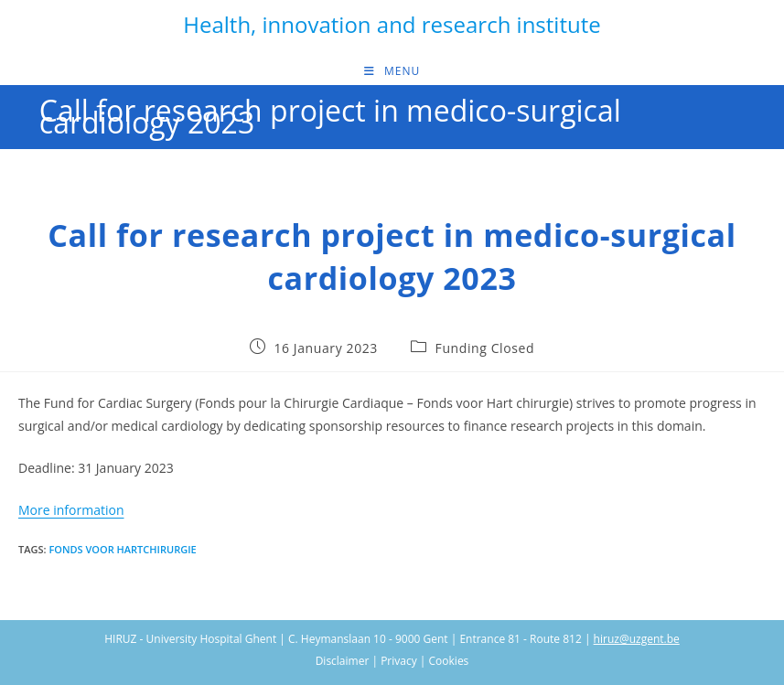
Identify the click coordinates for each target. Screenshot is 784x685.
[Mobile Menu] (392, 71)
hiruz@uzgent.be (637, 639)
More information (71, 510)
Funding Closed (485, 348)
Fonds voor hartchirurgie (122, 549)
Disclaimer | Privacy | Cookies (392, 661)
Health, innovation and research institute (392, 24)
